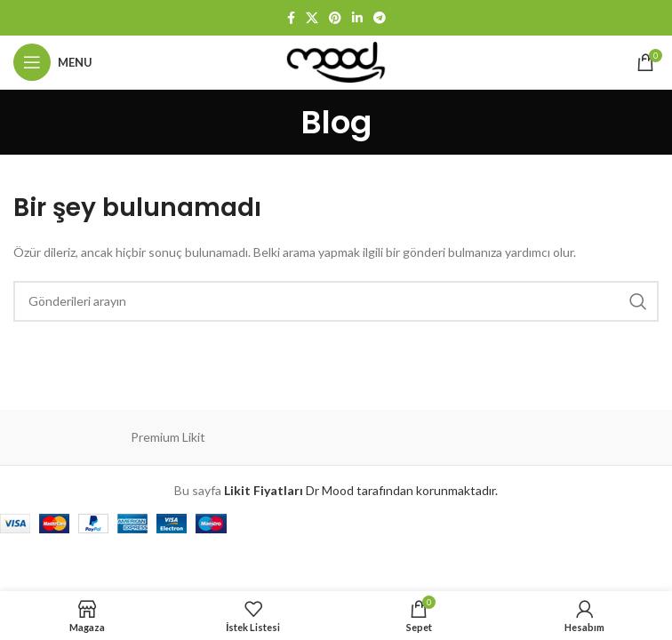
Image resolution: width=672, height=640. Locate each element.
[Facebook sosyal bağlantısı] (291, 18)
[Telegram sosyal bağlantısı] (380, 18)
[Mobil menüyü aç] (53, 62)
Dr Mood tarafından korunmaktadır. (361, 490)
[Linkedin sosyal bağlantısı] (357, 18)
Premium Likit (168, 437)
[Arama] (336, 301)
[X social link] (312, 18)
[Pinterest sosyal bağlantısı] (335, 18)
